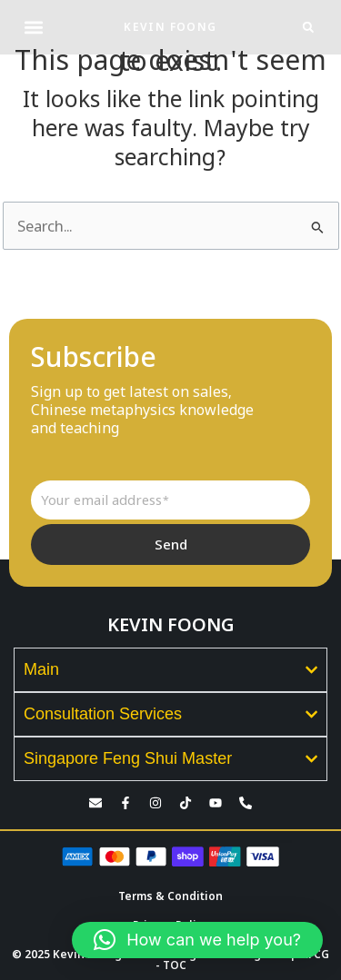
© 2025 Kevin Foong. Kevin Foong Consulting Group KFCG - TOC (170, 960)
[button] (33, 28)
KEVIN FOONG (170, 27)
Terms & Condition (170, 896)
